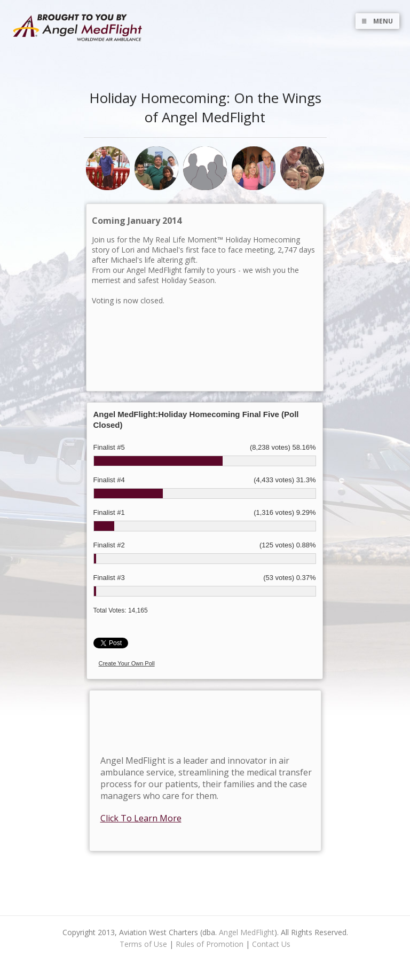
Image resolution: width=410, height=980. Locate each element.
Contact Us (271, 944)
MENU (377, 21)
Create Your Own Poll (127, 663)
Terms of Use (143, 944)
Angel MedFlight (247, 932)
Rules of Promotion (210, 944)
